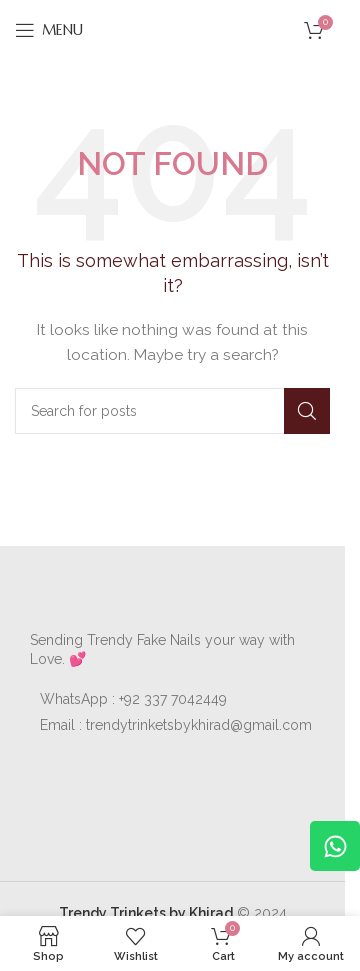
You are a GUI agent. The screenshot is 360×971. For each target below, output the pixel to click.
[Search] (172, 411)
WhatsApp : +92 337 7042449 (133, 699)
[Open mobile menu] (49, 30)
